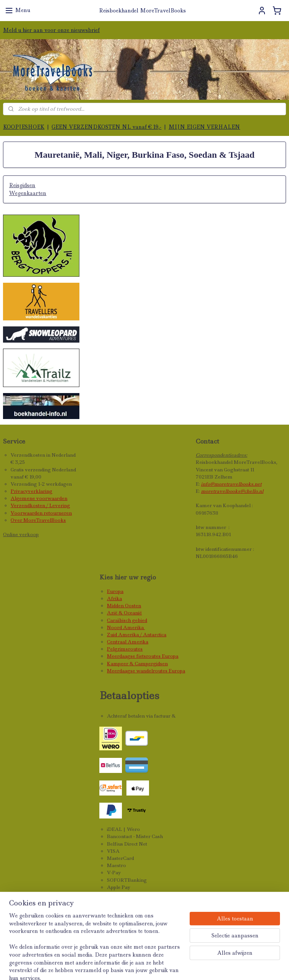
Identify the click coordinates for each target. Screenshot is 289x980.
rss (153, 966)
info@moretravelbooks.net (231, 484)
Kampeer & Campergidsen (137, 664)
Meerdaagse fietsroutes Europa (143, 656)
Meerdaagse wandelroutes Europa (146, 671)
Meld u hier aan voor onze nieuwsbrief (51, 30)
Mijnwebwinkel (253, 966)
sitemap (136, 966)
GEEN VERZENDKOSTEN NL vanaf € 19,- (106, 127)
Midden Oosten (124, 606)
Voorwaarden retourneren (41, 513)
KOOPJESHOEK (24, 127)
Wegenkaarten (28, 193)
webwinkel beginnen (183, 966)
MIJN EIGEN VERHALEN (204, 127)
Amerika (134, 627)
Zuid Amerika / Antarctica (137, 635)
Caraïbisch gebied (127, 620)
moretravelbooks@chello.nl (232, 491)
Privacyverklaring (31, 491)
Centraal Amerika (128, 642)
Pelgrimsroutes (125, 649)
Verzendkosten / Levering (40, 505)
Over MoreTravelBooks (38, 520)
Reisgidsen (22, 186)
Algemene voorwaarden (39, 498)
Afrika (114, 598)
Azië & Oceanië (124, 613)
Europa (115, 591)
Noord (115, 627)
